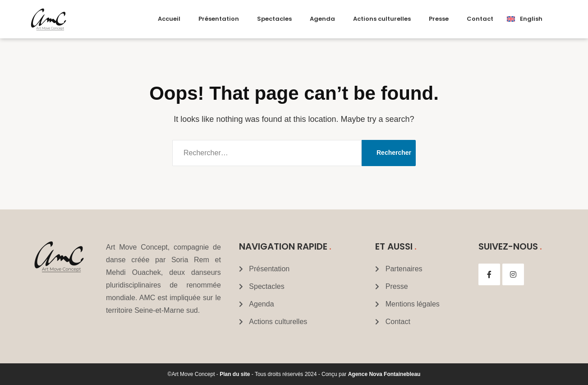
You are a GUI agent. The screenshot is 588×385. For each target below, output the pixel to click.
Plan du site (235, 374)
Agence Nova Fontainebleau (384, 374)
